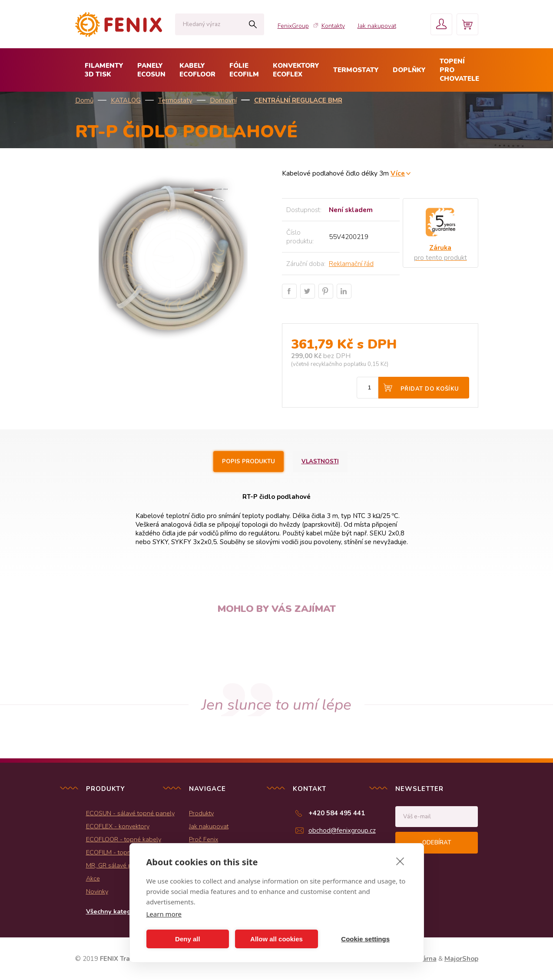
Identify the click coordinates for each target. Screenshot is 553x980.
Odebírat (437, 843)
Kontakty (333, 26)
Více (398, 173)
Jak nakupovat (377, 26)
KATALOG (126, 100)
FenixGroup (293, 26)
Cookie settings (365, 939)
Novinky (97, 891)
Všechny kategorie (114, 911)
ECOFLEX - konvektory (118, 826)
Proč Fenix (204, 839)
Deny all (188, 939)
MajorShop (461, 959)
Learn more (164, 914)
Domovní (223, 100)
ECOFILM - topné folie (117, 852)
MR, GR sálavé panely (117, 865)
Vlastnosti (320, 462)
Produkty (201, 813)
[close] (400, 861)
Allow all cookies (276, 939)
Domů (84, 100)
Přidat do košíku (430, 389)
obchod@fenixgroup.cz (342, 831)
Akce (93, 878)
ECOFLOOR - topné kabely (124, 839)
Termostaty (175, 100)
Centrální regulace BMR (298, 100)
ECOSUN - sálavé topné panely (130, 813)
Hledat (253, 24)
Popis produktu (248, 462)
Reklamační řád (351, 264)
